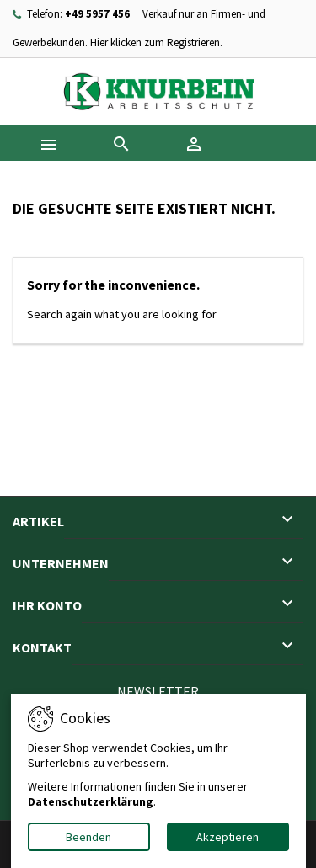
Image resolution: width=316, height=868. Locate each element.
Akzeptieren (228, 837)
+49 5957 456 (97, 14)
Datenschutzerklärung (91, 801)
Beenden (88, 837)
